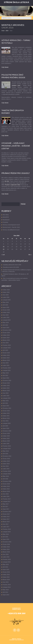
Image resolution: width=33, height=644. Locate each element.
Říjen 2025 (6, 302)
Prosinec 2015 (7, 559)
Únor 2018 (6, 494)
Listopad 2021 (7, 398)
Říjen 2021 (6, 401)
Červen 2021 (6, 411)
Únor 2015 (6, 582)
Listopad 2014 (7, 587)
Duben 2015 (6, 577)
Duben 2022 (6, 388)
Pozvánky (5, 222)
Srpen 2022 (6, 378)
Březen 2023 (6, 360)
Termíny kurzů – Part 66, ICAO (11, 227)
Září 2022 (5, 375)
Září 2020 (5, 426)
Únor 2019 (6, 466)
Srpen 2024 (6, 328)
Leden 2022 (6, 396)
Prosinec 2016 (7, 529)
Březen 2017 (6, 522)
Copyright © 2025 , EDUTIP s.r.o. (17, 640)
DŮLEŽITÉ (6, 217)
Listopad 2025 (7, 300)
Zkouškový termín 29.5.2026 (11, 267)
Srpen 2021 (6, 406)
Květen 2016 (6, 547)
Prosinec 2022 (7, 368)
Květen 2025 (6, 312)
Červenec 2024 (7, 330)
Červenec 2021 (7, 408)
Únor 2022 (6, 393)
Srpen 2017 (6, 509)
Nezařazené (6, 220)
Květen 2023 (6, 355)
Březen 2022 (6, 391)
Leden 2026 (6, 297)
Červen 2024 (6, 333)
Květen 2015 (6, 575)
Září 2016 (5, 537)
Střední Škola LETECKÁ (16, 2)
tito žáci (7, 181)
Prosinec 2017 (7, 499)
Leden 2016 (6, 557)
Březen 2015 (6, 580)
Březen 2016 (6, 552)
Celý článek (5, 67)
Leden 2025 (6, 318)
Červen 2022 (6, 383)
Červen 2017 (6, 514)
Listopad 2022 (7, 370)
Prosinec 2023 (7, 345)
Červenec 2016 (7, 542)
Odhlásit (19, 639)
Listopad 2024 (7, 320)
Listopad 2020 (7, 423)
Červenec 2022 (7, 381)
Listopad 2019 (7, 449)
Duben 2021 (6, 416)
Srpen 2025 (6, 307)
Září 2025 (5, 305)
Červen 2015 (6, 572)
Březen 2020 (6, 441)
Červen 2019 (6, 459)
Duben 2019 (6, 464)
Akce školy (6, 215)
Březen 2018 (6, 491)
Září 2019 (5, 454)
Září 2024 (5, 325)
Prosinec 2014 (7, 585)
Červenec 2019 (7, 456)
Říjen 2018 (6, 476)
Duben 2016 (6, 549)
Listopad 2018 (7, 474)
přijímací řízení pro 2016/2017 (16, 173)
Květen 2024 (6, 335)
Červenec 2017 (7, 512)
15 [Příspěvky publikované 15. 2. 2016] (4, 247)
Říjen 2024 (6, 323)
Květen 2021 (6, 413)
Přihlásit (14, 639)
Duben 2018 (6, 489)
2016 (7, 31)
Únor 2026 (6, 295)
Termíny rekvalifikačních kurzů (11, 230)
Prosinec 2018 (7, 471)
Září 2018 (5, 479)
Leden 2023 (6, 365)
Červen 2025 (6, 310)
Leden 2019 (6, 469)
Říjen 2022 (6, 373)
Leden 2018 (6, 496)
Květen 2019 (6, 461)
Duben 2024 (6, 338)
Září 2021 (5, 403)
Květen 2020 (6, 436)
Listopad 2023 (7, 348)
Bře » (30, 255)
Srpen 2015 (6, 570)
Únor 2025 (6, 315)
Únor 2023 (6, 363)
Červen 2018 (6, 484)
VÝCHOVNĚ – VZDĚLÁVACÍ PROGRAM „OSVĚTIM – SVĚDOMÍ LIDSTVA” (16, 146)
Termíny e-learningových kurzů (11, 225)
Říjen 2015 (6, 565)
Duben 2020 (6, 438)
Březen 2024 (6, 340)
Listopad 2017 (7, 501)
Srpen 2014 (6, 595)
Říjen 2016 (6, 534)
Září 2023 (5, 350)
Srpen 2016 (6, 539)
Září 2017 (5, 507)
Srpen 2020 (6, 428)
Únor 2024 (6, 343)
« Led (3, 255)
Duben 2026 (6, 292)
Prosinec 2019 (7, 446)
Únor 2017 (6, 524)
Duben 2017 (6, 519)
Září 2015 (5, 567)
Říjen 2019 (6, 451)
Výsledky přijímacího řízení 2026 (12, 265)
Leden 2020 (6, 444)
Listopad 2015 (7, 562)
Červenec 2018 (7, 481)
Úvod (3, 31)
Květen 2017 (6, 517)
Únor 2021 (6, 421)
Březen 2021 (6, 418)
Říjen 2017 (6, 504)
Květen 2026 (6, 290)
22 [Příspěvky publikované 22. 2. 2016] (4, 249)
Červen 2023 (6, 353)
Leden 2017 (6, 527)
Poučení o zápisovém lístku (13, 185)
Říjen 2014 (6, 590)
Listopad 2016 (7, 532)
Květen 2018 (6, 486)
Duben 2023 (6, 358)
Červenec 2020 (7, 431)
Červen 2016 (6, 544)
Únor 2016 (6, 554)
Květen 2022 (6, 386)
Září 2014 (5, 592)
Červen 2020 (6, 433)
